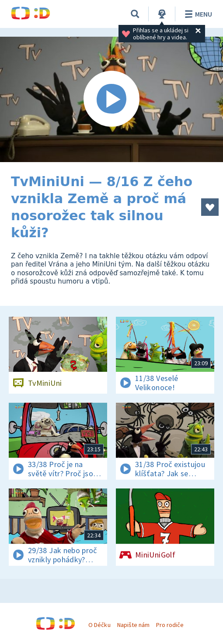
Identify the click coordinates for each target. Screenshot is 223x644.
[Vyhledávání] (135, 14)
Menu (197, 14)
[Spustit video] (111, 99)
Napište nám (133, 625)
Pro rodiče (170, 625)
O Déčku (99, 625)
